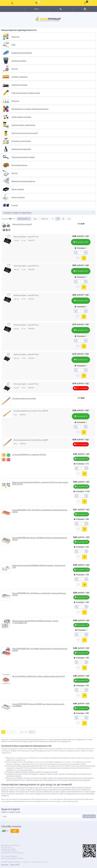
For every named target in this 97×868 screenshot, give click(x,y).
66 (21, 732)
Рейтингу (45, 219)
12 (58, 219)
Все (69, 219)
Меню (36, 9)
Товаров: (5, 219)
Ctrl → (32, 732)
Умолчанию (23, 219)
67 (26, 732)
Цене (35, 219)
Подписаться (89, 816)
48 (63, 219)
